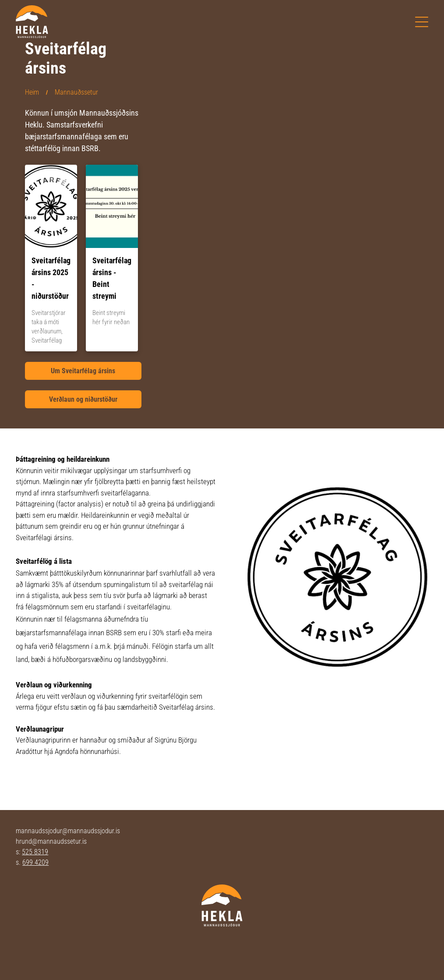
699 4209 (35, 862)
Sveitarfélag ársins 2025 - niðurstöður (51, 278)
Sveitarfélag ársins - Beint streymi (112, 278)
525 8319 (35, 852)
